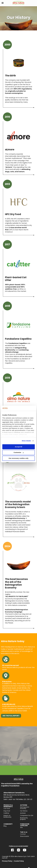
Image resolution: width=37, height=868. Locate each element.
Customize (19, 453)
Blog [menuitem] (5, 826)
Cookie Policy (19, 861)
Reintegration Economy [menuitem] (25, 808)
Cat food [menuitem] (7, 809)
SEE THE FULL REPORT (11, 716)
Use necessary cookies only (18, 458)
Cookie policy (10, 437)
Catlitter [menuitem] (6, 813)
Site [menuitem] (21, 827)
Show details (26, 441)
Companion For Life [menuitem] (27, 816)
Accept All (18, 447)
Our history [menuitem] (24, 811)
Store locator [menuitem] (25, 836)
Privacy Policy (7, 861)
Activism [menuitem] (23, 813)
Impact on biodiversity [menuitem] (7, 816)
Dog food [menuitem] (7, 811)
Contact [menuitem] (23, 834)
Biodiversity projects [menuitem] (24, 819)
